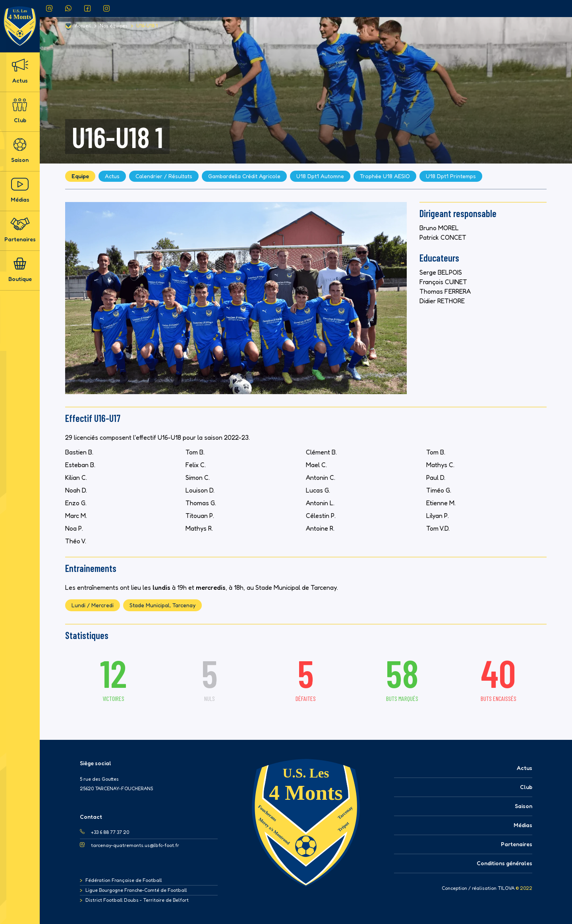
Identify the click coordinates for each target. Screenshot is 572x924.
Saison (20, 151)
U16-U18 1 (147, 26)
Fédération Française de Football (124, 880)
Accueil (83, 26)
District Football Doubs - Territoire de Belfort (137, 900)
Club (20, 111)
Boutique (20, 270)
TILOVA (506, 888)
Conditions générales (504, 863)
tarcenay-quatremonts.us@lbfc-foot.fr (135, 845)
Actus (20, 71)
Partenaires (20, 230)
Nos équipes (114, 26)
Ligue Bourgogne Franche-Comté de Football (136, 890)
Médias (20, 190)
